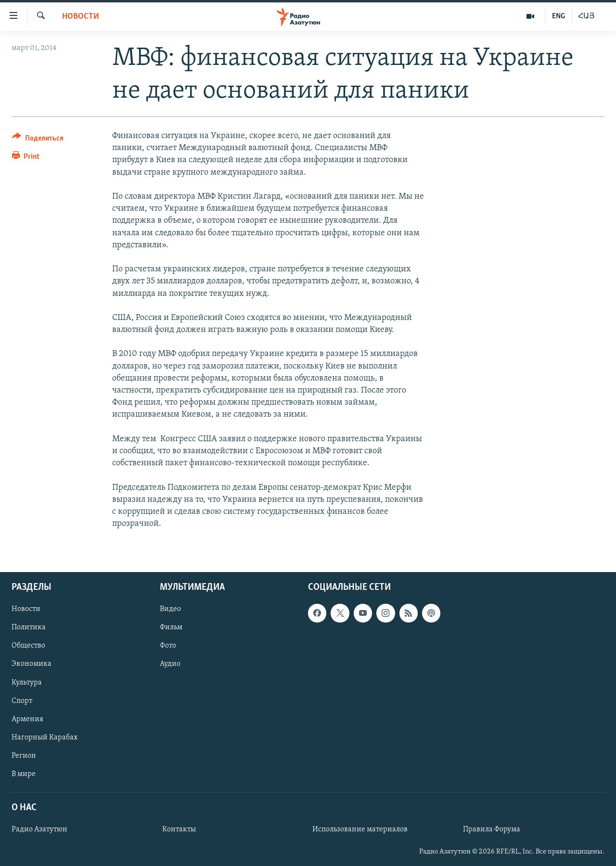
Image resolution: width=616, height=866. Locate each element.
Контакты (179, 829)
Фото (168, 646)
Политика (29, 628)
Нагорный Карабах (45, 738)
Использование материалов (360, 829)
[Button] (38, 140)
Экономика (32, 664)
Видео (170, 610)
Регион (24, 756)
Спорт (22, 701)
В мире (24, 774)
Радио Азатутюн (39, 829)
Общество (28, 646)
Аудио (170, 664)
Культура (27, 683)
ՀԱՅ (586, 16)
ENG (558, 16)
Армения (27, 719)
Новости (81, 17)
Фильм (171, 628)
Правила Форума (492, 829)
